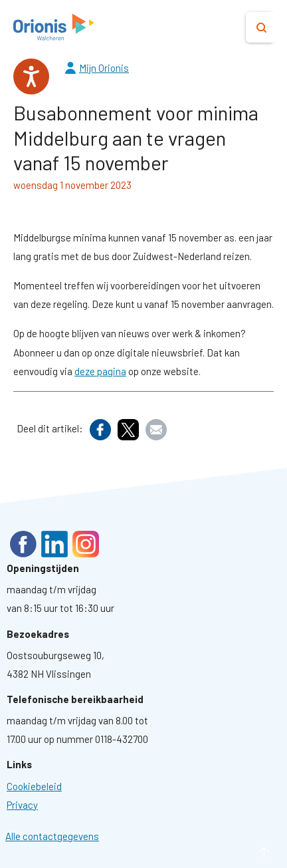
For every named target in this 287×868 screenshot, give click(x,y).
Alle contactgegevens (52, 836)
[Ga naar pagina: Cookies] (34, 786)
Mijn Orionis (104, 68)
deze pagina (100, 371)
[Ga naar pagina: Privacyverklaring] (22, 805)
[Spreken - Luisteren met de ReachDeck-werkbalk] (31, 76)
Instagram (86, 544)
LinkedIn (54, 544)
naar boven (244, 852)
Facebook (23, 544)
